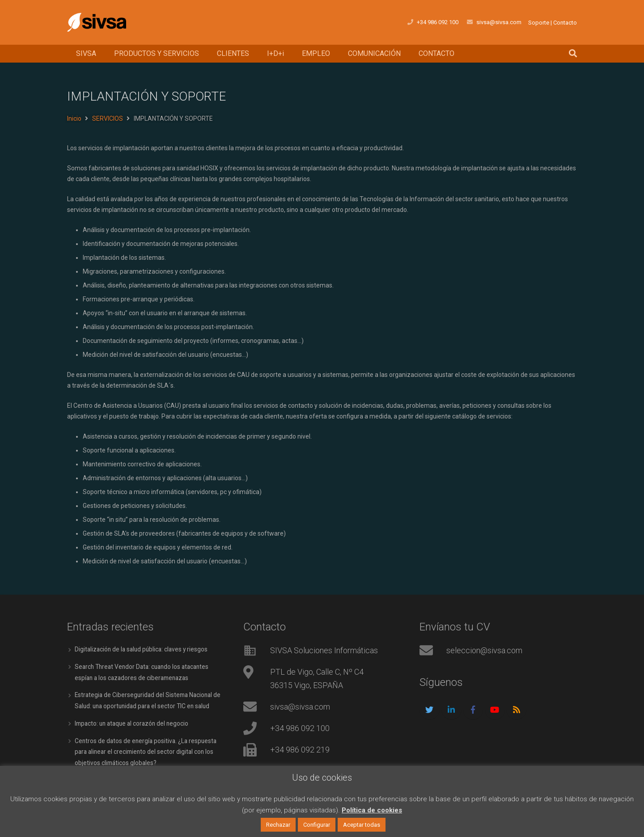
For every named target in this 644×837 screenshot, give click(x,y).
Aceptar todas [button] (362, 825)
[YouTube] (495, 710)
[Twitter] (430, 710)
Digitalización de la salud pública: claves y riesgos (143, 649)
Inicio (74, 118)
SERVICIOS (108, 118)
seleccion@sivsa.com (484, 650)
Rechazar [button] (278, 825)
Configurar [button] (317, 825)
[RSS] (516, 710)
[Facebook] (473, 710)
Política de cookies (372, 810)
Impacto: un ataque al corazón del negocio (134, 722)
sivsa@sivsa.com (300, 707)
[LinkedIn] (451, 710)
